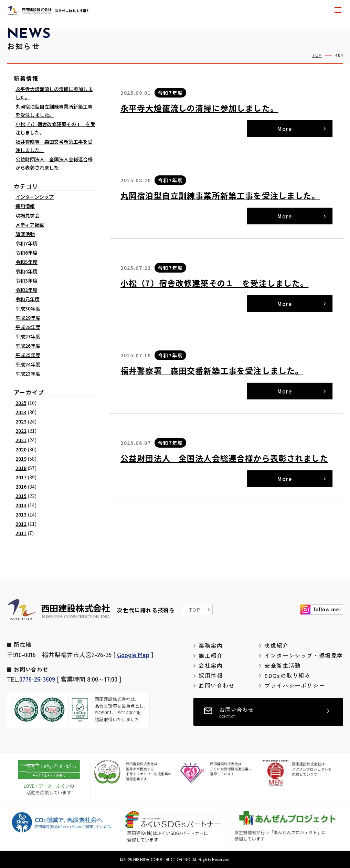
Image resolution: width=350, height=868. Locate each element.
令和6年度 (26, 253)
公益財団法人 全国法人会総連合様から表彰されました (224, 458)
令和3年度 (26, 280)
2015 (21, 496)
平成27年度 (28, 336)
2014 (21, 505)
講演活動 (25, 234)
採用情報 (25, 206)
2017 (21, 477)
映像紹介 (276, 645)
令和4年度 (26, 271)
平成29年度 (28, 318)
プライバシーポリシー (295, 685)
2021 (21, 440)
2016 (21, 487)
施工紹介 (211, 655)
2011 (21, 533)
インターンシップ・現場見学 (304, 655)
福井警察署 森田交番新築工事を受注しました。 (212, 370)
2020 (21, 449)
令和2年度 (26, 290)
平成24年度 (28, 364)
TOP (317, 55)
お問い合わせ (217, 685)
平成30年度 (28, 308)
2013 (21, 514)
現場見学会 (28, 215)
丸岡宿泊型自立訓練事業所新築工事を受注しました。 (220, 195)
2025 (21, 403)
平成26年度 (28, 346)
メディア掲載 (30, 225)
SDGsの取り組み (287, 675)
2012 (21, 524)
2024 (21, 412)
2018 (21, 468)
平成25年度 (28, 355)
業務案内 (211, 645)
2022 (21, 431)
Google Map (133, 654)
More (284, 129)
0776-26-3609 (37, 679)
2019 (21, 459)
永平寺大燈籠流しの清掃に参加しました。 (199, 108)
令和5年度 (26, 262)
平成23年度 (28, 374)
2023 (21, 421)
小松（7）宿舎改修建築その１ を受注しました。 (214, 283)
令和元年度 (28, 299)
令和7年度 (170, 93)
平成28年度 (28, 327)
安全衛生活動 (283, 665)
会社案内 (211, 665)
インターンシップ (35, 197)
